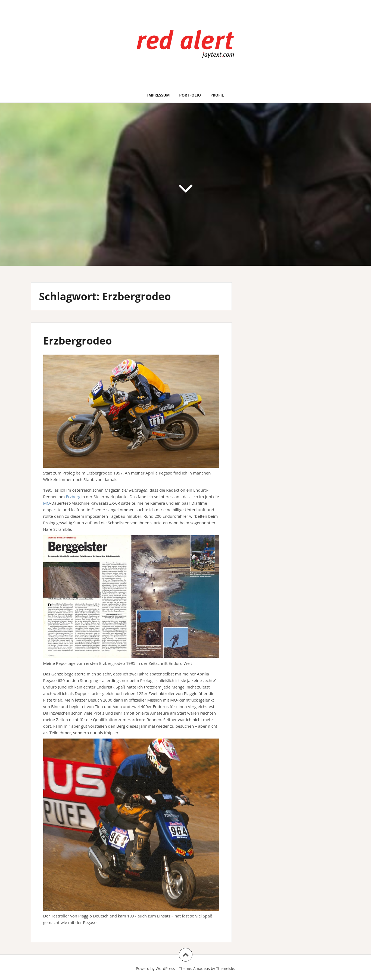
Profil (217, 95)
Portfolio (190, 95)
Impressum (159, 95)
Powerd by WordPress (155, 968)
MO (47, 503)
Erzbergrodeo (78, 340)
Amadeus (202, 968)
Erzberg (73, 497)
